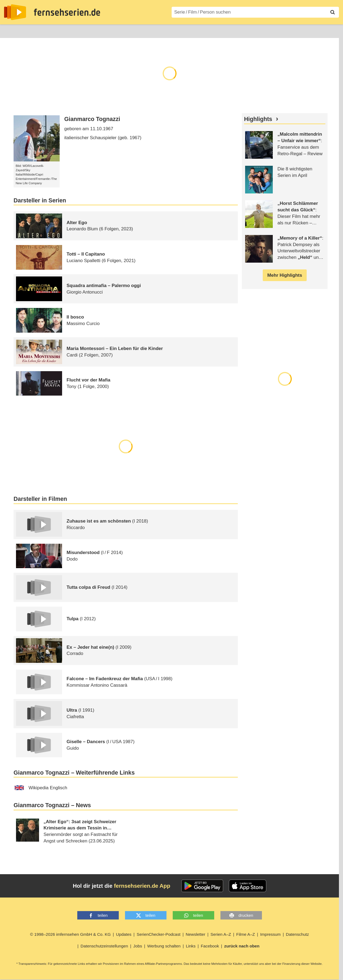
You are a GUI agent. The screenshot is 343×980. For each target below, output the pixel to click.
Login (323, 31)
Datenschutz (297, 934)
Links (191, 946)
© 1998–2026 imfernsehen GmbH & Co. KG (70, 934)
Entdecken (34, 31)
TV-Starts (92, 31)
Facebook (210, 946)
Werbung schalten (164, 946)
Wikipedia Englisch (41, 788)
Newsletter (195, 934)
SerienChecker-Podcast (159, 934)
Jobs (138, 946)
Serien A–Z (121, 31)
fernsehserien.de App (142, 886)
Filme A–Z (151, 31)
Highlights (258, 119)
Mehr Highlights (285, 275)
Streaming (64, 31)
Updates (124, 934)
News (9, 31)
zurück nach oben (242, 946)
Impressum (270, 934)
